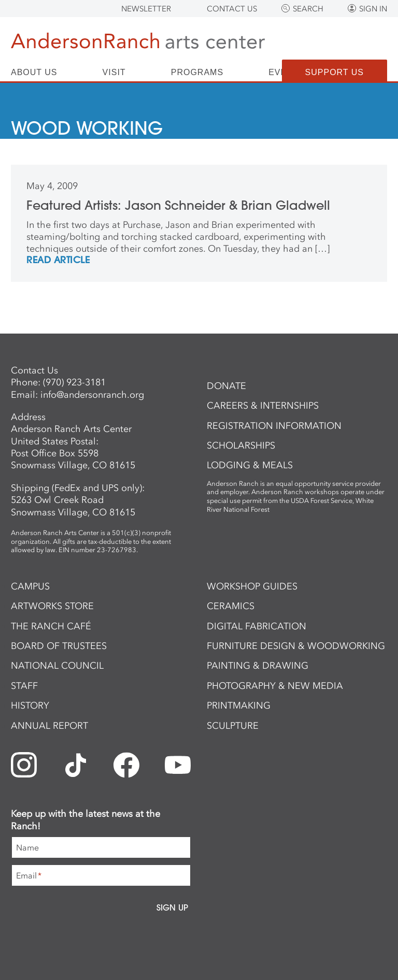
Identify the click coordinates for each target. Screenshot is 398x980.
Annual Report (49, 726)
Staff (24, 686)
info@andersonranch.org (92, 395)
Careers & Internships (263, 406)
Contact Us (232, 9)
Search (308, 9)
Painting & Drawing (258, 666)
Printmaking (239, 705)
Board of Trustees (59, 646)
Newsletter (146, 9)
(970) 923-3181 (74, 382)
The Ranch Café (51, 626)
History (30, 705)
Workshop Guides (252, 586)
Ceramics (231, 606)
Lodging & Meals (250, 465)
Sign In (373, 9)
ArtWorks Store (52, 606)
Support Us (335, 72)
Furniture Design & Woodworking (296, 646)
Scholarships (241, 445)
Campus (30, 586)
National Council (57, 666)
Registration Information (274, 426)
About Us (34, 73)
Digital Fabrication (257, 626)
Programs (197, 73)
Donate (226, 386)
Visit (114, 73)
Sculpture (233, 726)
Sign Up (172, 907)
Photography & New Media (275, 686)
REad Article (58, 261)
